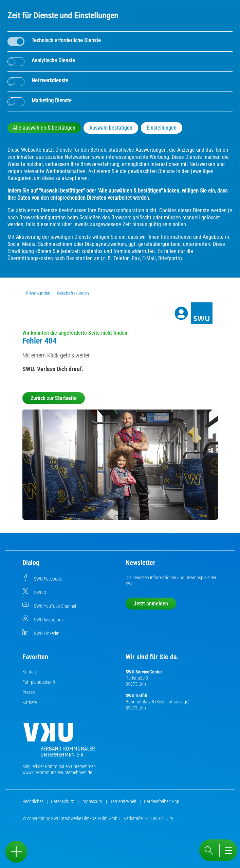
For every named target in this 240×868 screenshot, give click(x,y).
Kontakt (30, 672)
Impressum (92, 801)
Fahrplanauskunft (39, 682)
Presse (29, 692)
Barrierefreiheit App (162, 801)
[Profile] (181, 313)
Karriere (30, 702)
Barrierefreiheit (124, 801)
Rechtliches (33, 801)
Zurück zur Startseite (54, 398)
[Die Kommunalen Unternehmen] (59, 742)
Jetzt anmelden (151, 604)
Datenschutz (63, 801)
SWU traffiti (136, 696)
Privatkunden (38, 293)
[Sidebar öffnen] (16, 852)
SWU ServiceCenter (144, 672)
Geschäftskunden (73, 293)
